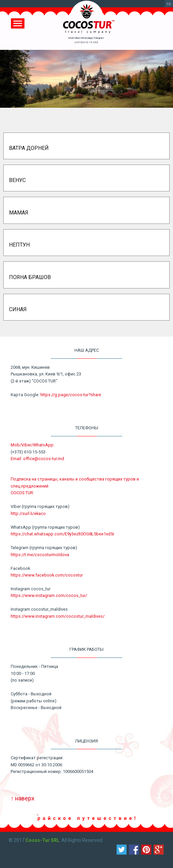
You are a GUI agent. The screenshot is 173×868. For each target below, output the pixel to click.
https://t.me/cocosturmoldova (40, 555)
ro (169, 4)
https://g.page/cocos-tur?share (71, 395)
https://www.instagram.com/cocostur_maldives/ (58, 616)
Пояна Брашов (30, 277)
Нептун (19, 245)
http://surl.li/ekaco (28, 513)
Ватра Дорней (29, 148)
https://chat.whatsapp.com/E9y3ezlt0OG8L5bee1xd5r (62, 534)
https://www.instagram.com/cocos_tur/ (49, 595)
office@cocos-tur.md (44, 459)
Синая (18, 309)
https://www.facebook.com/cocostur (47, 575)
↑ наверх (23, 798)
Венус (17, 180)
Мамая (19, 213)
